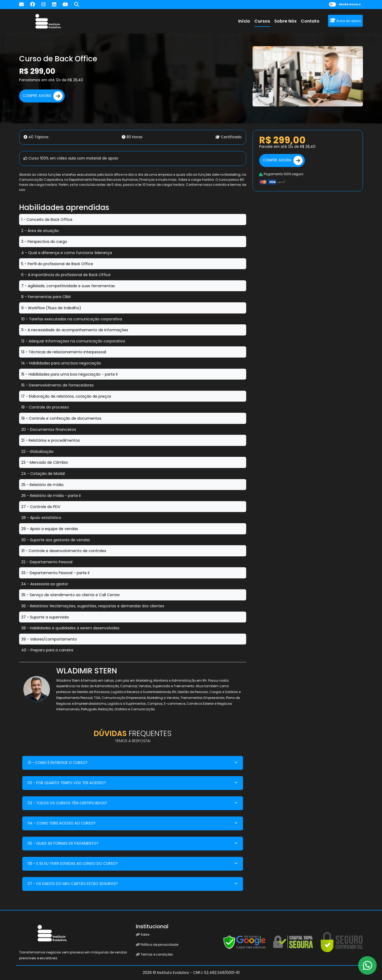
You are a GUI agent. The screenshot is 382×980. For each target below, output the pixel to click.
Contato (310, 21)
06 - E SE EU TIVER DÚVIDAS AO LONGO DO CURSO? (73, 864)
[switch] (333, 4)
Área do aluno (345, 21)
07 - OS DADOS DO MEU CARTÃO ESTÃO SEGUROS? (73, 884)
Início (244, 21)
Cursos (262, 21)
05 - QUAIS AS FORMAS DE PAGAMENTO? (63, 843)
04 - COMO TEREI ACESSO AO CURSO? (62, 823)
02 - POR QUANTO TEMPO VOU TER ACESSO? (67, 783)
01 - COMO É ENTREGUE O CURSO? (58, 763)
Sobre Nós (285, 21)
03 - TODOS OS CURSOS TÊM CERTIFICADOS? (67, 803)
